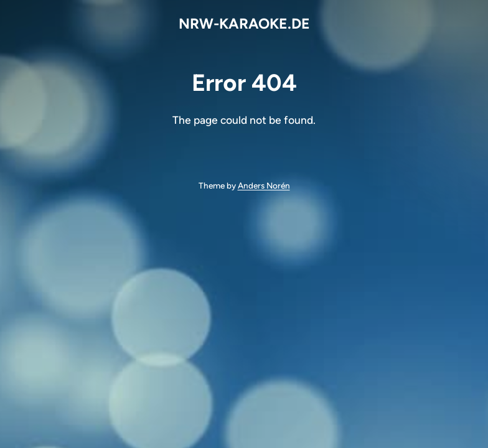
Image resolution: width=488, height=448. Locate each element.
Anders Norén (264, 185)
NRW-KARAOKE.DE (244, 24)
